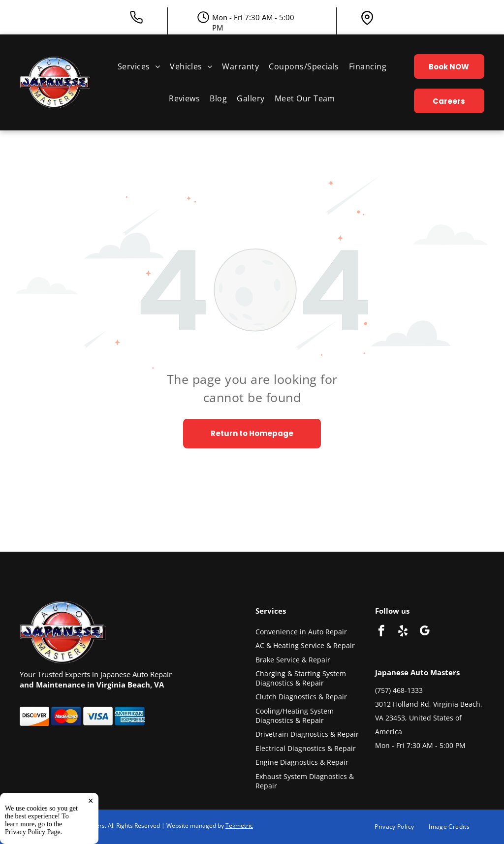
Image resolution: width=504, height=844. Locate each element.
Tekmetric (239, 826)
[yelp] (403, 632)
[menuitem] (139, 66)
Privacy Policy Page (33, 832)
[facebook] (381, 632)
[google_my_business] (425, 632)
